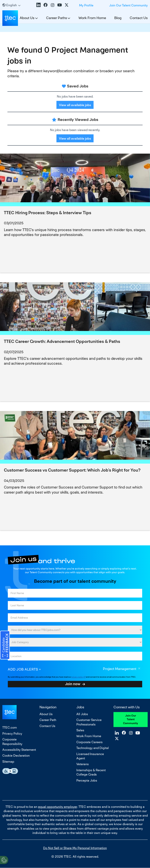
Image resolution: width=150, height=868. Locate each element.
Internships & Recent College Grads (91, 772)
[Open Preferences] (4, 860)
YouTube (60, 5)
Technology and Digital (93, 748)
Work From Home (92, 18)
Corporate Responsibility (12, 742)
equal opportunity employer (58, 807)
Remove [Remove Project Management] (139, 669)
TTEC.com (10, 728)
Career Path (48, 720)
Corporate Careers (89, 742)
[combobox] (75, 656)
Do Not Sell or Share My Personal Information (75, 848)
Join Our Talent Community (128, 5)
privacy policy (77, 677)
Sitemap (8, 762)
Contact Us (139, 18)
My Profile (86, 5)
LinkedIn (38, 5)
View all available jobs (75, 105)
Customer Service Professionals (89, 722)
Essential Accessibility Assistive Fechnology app (10, 771)
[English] (11, 5)
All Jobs (82, 714)
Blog (118, 18)
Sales (80, 730)
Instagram (53, 5)
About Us (46, 714)
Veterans (83, 764)
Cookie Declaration (16, 756)
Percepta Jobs (87, 780)
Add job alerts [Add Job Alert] (23, 669)
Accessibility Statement (19, 750)
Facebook (46, 5)
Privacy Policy (12, 734)
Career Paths (57, 18)
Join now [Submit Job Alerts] (73, 684)
